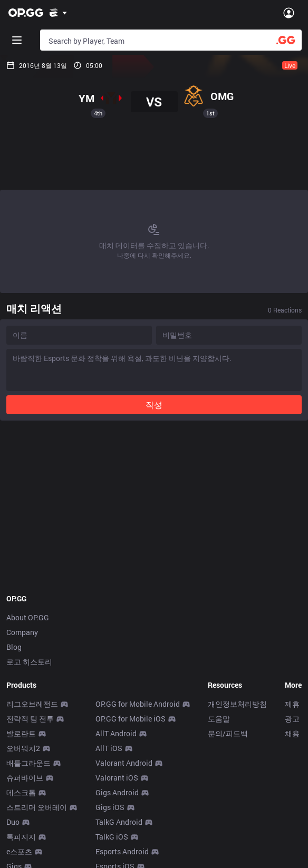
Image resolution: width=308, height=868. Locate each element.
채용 (292, 733)
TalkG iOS (112, 837)
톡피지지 (21, 837)
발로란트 (21, 733)
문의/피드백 (228, 733)
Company (22, 632)
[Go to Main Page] (26, 13)
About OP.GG (28, 617)
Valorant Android (124, 763)
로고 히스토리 (29, 662)
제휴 (292, 704)
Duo (13, 822)
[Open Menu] (289, 13)
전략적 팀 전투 (30, 719)
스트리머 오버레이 (37, 807)
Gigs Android (117, 792)
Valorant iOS (117, 778)
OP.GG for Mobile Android (138, 704)
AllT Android (116, 733)
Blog (14, 647)
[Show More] (58, 13)
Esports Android (122, 851)
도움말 (219, 719)
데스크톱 (21, 792)
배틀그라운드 (28, 763)
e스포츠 (19, 851)
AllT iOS (109, 748)
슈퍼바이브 (25, 778)
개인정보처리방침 (237, 704)
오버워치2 (23, 748)
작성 (154, 404)
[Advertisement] (154, 159)
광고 (292, 719)
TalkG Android (119, 822)
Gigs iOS (110, 807)
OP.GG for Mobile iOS (131, 719)
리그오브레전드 (32, 704)
